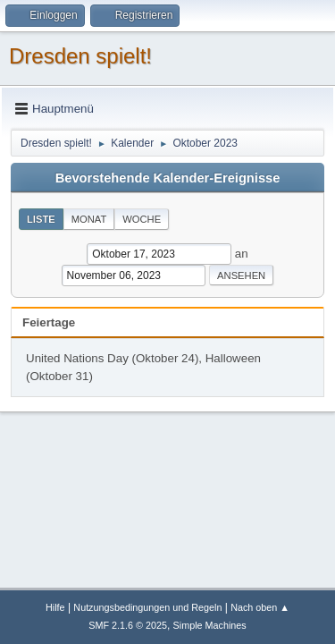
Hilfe (55, 607)
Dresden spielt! (80, 56)
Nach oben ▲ (260, 607)
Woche (142, 219)
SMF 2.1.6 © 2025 (128, 625)
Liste (41, 219)
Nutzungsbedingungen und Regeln (147, 607)
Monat (89, 219)
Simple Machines (210, 625)
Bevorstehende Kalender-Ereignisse (168, 178)
